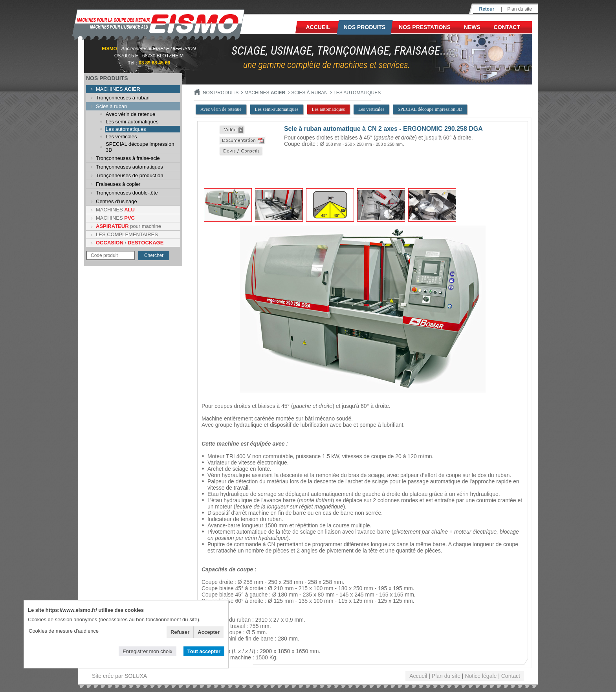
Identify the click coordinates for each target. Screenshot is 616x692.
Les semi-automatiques (132, 122)
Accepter (209, 632)
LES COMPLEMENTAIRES (127, 234)
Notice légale (481, 676)
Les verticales (121, 137)
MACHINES (118, 89)
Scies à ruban (112, 106)
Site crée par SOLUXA (119, 676)
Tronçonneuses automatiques (129, 167)
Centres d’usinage (116, 201)
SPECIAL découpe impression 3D (140, 147)
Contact (507, 27)
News (472, 27)
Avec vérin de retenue (130, 114)
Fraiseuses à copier (118, 184)
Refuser (180, 632)
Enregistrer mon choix (147, 651)
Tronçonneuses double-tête (127, 193)
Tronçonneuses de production (130, 175)
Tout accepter (204, 651)
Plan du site (520, 9)
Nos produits (365, 27)
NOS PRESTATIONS (425, 27)
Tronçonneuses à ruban (123, 98)
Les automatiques (126, 129)
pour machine (128, 226)
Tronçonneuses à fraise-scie (128, 158)
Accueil (318, 27)
